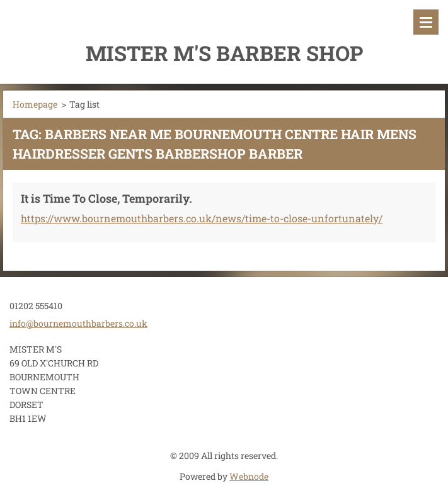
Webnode (249, 476)
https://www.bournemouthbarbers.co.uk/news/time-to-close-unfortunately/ (202, 218)
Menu (426, 22)
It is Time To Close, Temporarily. (106, 198)
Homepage (35, 104)
